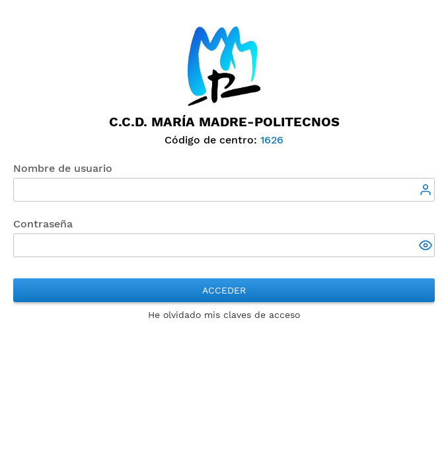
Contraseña (43, 224)
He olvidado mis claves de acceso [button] (224, 315)
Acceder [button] (224, 290)
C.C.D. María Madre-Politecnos (224, 122)
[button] (427, 247)
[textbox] (224, 190)
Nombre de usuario (63, 168)
